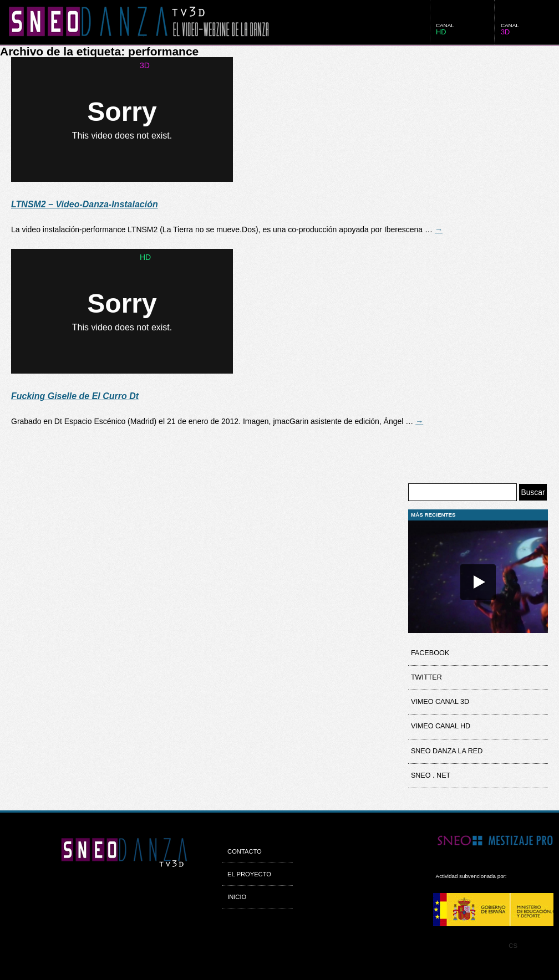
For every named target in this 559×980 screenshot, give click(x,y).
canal (510, 29)
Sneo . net (431, 775)
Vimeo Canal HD (441, 726)
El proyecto (249, 874)
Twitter (426, 677)
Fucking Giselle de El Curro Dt (75, 396)
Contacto (245, 851)
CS (513, 946)
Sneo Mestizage (493, 842)
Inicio (237, 897)
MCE (493, 910)
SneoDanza (134, 22)
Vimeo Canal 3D (440, 702)
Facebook (430, 653)
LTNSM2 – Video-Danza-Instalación (85, 204)
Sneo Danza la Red (447, 751)
